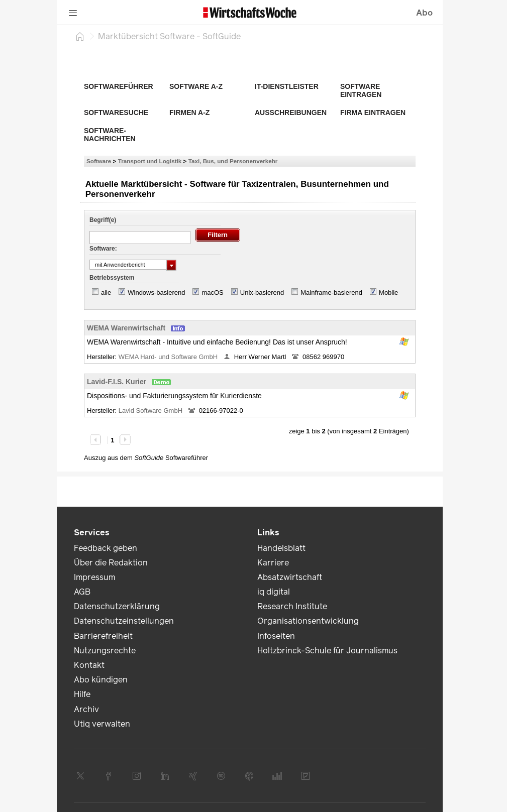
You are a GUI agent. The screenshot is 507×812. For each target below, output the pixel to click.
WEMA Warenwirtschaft (126, 328)
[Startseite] (80, 36)
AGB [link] (82, 592)
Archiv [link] (86, 709)
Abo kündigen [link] (101, 680)
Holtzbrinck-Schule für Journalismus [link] (327, 651)
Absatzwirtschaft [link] (290, 577)
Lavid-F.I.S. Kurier (117, 382)
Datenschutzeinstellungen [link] (124, 621)
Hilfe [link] (82, 694)
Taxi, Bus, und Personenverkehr (233, 161)
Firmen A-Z (189, 112)
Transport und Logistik (150, 161)
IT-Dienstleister (287, 86)
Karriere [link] (273, 563)
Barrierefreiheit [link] (103, 636)
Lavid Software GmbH (151, 411)
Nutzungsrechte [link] (105, 651)
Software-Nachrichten (110, 135)
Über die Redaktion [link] (111, 563)
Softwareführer (119, 86)
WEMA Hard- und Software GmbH (169, 357)
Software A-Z (196, 86)
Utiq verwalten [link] (102, 724)
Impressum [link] (94, 577)
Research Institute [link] (292, 606)
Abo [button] (424, 13)
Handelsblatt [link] (281, 548)
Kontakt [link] (89, 665)
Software (99, 161)
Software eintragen (361, 90)
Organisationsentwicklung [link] (308, 621)
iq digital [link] (274, 592)
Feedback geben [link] (106, 548)
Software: (103, 249)
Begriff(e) (103, 220)
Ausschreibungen (291, 112)
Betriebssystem (112, 278)
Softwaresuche (116, 112)
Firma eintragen (373, 112)
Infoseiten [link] (276, 636)
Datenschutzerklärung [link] (117, 606)
